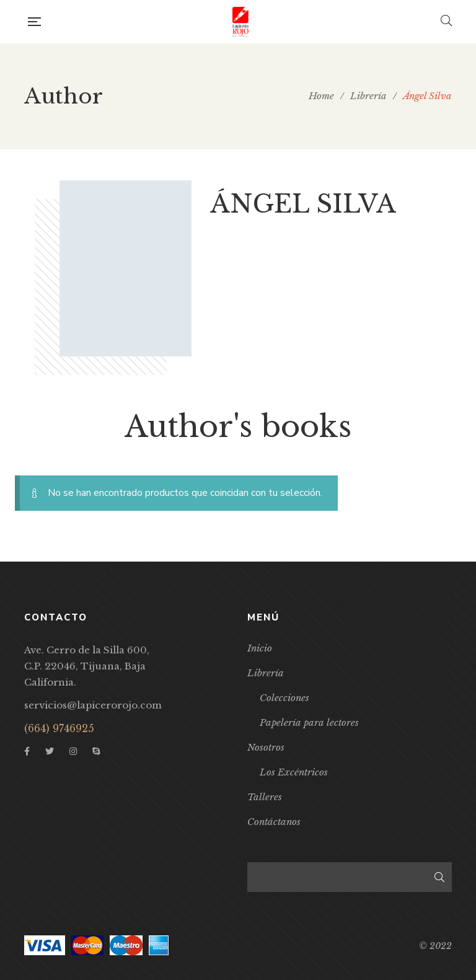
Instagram (73, 751)
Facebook (27, 751)
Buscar (439, 877)
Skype (96, 751)
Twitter (50, 751)
